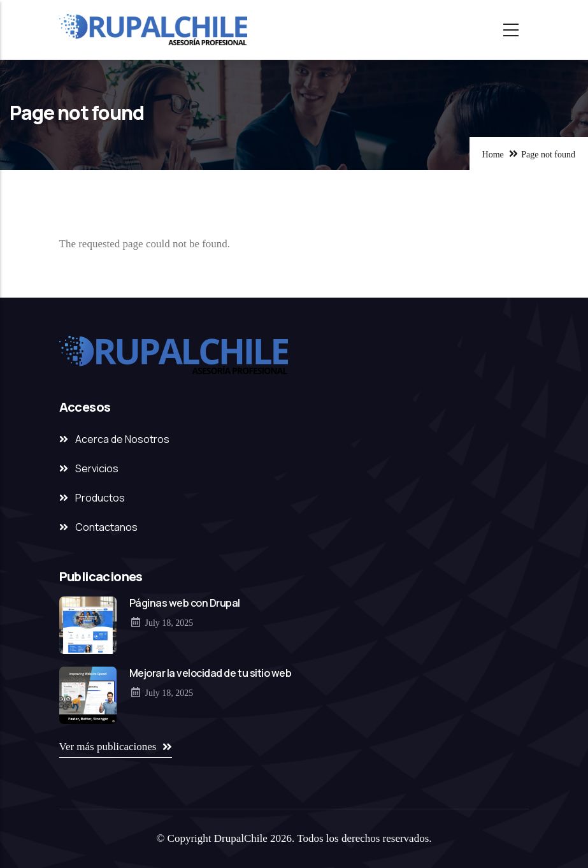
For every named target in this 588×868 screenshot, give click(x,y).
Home (493, 155)
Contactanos (106, 527)
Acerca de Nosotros (122, 439)
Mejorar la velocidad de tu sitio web (211, 673)
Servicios (97, 468)
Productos (100, 498)
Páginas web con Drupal (185, 603)
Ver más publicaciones (108, 747)
